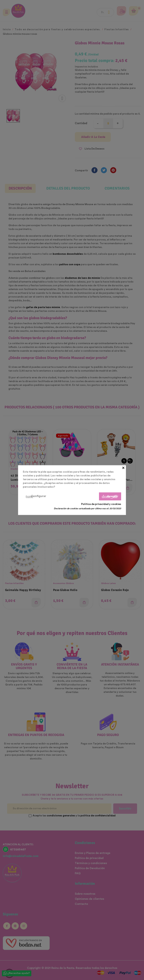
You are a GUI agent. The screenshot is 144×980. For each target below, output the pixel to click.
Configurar (36, 496)
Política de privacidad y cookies (101, 504)
